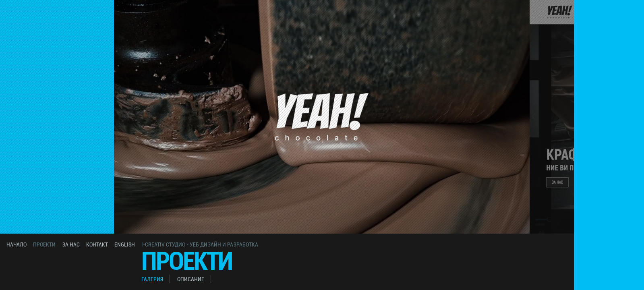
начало (17, 244)
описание (191, 279)
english (125, 244)
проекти (44, 244)
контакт (97, 244)
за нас (71, 244)
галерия (152, 279)
